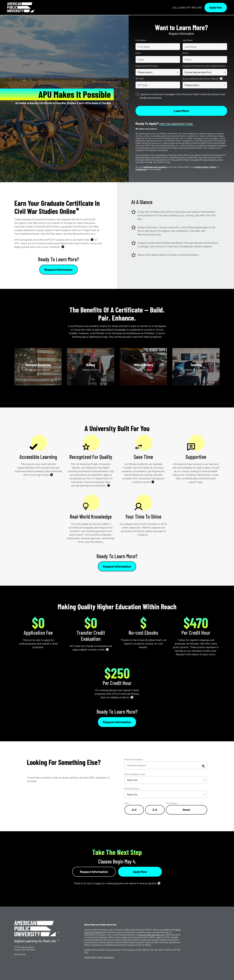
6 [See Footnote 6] (109, 485)
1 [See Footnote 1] (221, 78)
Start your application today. (176, 124)
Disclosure (109, 957)
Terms (100, 957)
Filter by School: (132, 789)
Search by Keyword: (134, 759)
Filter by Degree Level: (135, 774)
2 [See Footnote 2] (78, 209)
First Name (141, 40)
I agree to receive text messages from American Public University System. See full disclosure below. (182, 96)
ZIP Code (140, 79)
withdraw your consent (155, 167)
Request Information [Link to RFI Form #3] (117, 722)
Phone (185, 53)
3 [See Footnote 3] (92, 239)
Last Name (188, 40)
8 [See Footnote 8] (107, 649)
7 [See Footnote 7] (153, 482)
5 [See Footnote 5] (52, 474)
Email (138, 53)
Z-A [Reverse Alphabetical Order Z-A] (155, 810)
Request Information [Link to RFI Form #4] (94, 872)
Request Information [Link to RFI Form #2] (117, 566)
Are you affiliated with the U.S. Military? (203, 79)
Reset (186, 810)
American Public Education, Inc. (151, 935)
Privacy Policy (90, 957)
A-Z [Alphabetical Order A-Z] (134, 810)
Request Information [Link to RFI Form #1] (59, 270)
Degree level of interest (147, 66)
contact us (141, 169)
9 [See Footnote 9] (132, 697)
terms (213, 167)
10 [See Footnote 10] (159, 883)
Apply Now (216, 7)
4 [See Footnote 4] (63, 247)
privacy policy (202, 167)
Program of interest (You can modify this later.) (204, 66)
